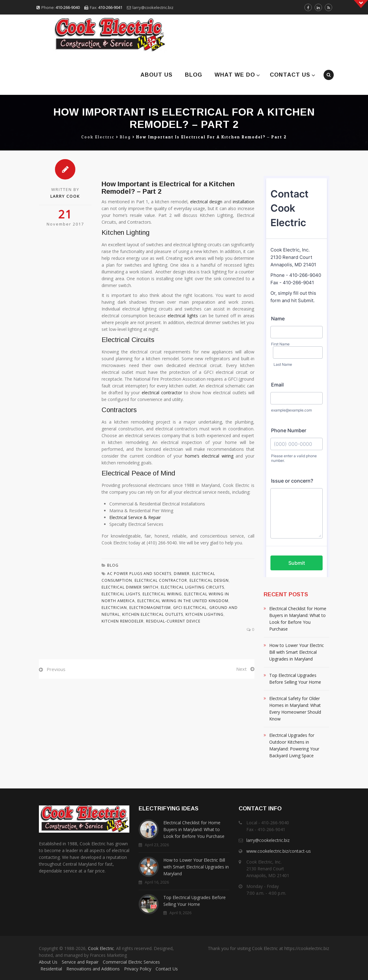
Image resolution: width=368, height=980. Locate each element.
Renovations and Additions (93, 969)
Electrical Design (209, 580)
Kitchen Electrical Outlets (153, 614)
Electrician (114, 608)
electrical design (206, 202)
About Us (157, 75)
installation (244, 202)
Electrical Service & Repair (135, 517)
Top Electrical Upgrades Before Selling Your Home (295, 679)
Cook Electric (101, 948)
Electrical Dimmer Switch (130, 587)
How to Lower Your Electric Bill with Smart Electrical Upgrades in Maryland (297, 652)
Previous (56, 669)
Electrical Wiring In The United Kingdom (183, 601)
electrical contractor (162, 393)
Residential (51, 969)
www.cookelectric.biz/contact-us (279, 851)
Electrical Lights (121, 594)
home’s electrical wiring (209, 456)
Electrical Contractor (161, 580)
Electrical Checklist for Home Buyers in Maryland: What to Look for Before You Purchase (298, 619)
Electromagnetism (150, 608)
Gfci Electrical (190, 608)
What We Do (235, 75)
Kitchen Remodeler (123, 621)
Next (241, 669)
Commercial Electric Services (131, 962)
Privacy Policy (138, 969)
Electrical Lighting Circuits (192, 587)
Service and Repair (80, 962)
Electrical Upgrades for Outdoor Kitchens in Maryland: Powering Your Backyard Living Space (294, 745)
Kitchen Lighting (205, 614)
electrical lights (183, 316)
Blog (194, 75)
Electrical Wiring (162, 594)
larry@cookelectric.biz (153, 7)
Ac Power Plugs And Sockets (139, 574)
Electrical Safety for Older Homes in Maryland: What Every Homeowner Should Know (295, 709)
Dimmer (182, 574)
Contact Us (290, 75)
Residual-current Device (173, 621)
